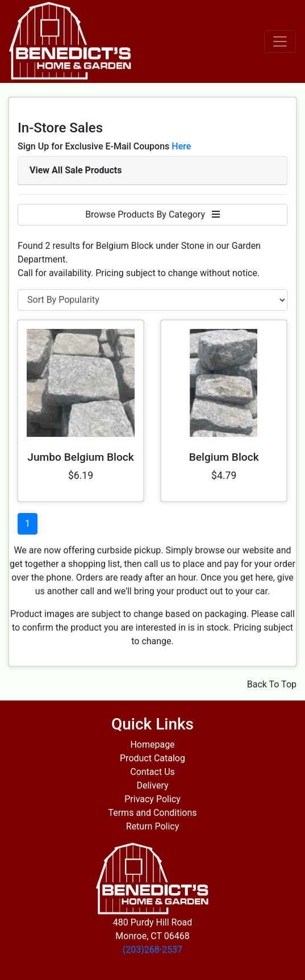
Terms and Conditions (152, 813)
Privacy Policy (152, 799)
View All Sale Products (76, 170)
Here (181, 146)
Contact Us (152, 772)
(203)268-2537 (152, 950)
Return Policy (152, 826)
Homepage (152, 745)
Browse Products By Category (152, 214)
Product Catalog (152, 758)
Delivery (152, 785)
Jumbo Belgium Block (81, 457)
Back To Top (272, 684)
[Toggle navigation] (280, 41)
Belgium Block (224, 457)
